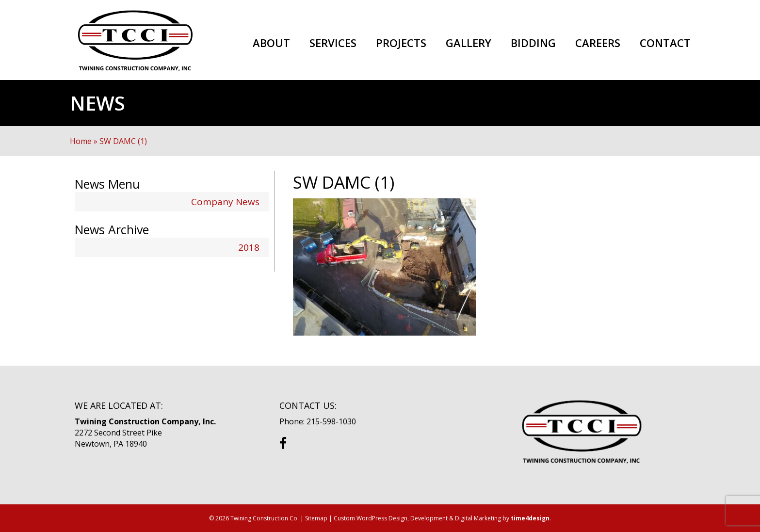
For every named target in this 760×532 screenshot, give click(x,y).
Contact (665, 43)
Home (81, 141)
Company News (225, 202)
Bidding (533, 43)
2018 (249, 247)
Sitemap (316, 518)
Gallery (469, 43)
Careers (598, 43)
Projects (401, 43)
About (271, 43)
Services (333, 43)
